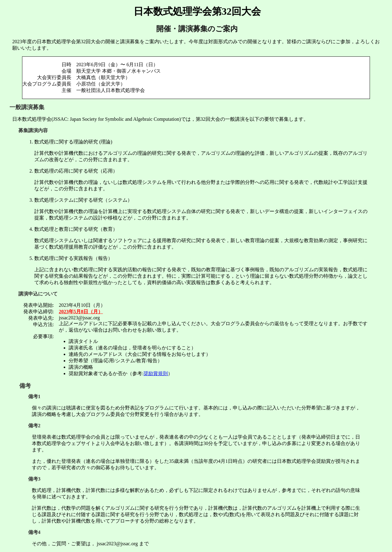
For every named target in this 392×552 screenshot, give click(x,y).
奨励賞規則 (156, 373)
